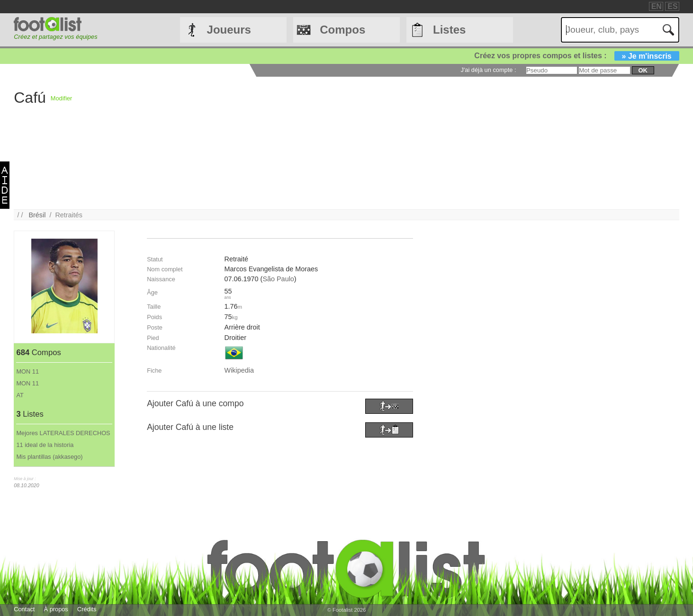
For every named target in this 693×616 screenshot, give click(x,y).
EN (657, 6)
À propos (56, 609)
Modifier (62, 98)
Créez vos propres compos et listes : (576, 56)
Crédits (87, 609)
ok (643, 70)
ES (672, 6)
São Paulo (278, 279)
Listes (449, 30)
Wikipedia (239, 370)
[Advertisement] (356, 143)
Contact (24, 609)
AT (20, 395)
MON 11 (27, 371)
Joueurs (229, 30)
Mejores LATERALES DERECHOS (63, 433)
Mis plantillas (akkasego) (49, 457)
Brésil (37, 215)
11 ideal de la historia (45, 445)
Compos (342, 30)
